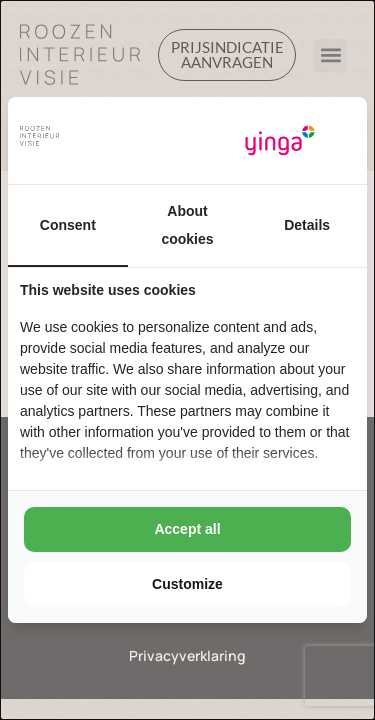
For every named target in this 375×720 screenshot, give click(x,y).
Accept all (187, 529)
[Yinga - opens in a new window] (280, 140)
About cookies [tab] (187, 225)
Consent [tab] (68, 225)
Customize (187, 584)
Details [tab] (307, 225)
